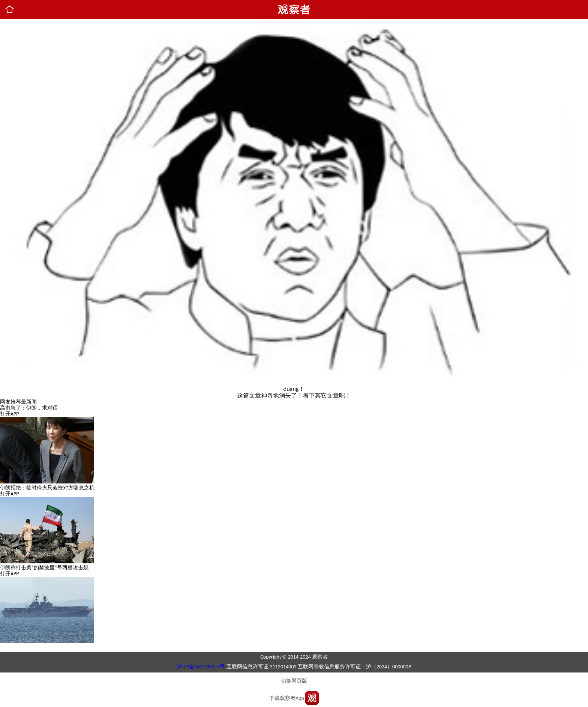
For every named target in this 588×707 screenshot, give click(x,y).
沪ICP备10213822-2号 (201, 667)
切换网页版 (294, 681)
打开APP (10, 414)
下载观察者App (287, 698)
